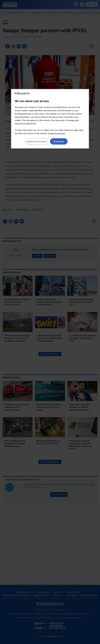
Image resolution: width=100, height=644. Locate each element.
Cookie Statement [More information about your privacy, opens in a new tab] (57, 133)
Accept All (59, 141)
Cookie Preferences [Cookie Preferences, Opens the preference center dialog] (36, 141)
